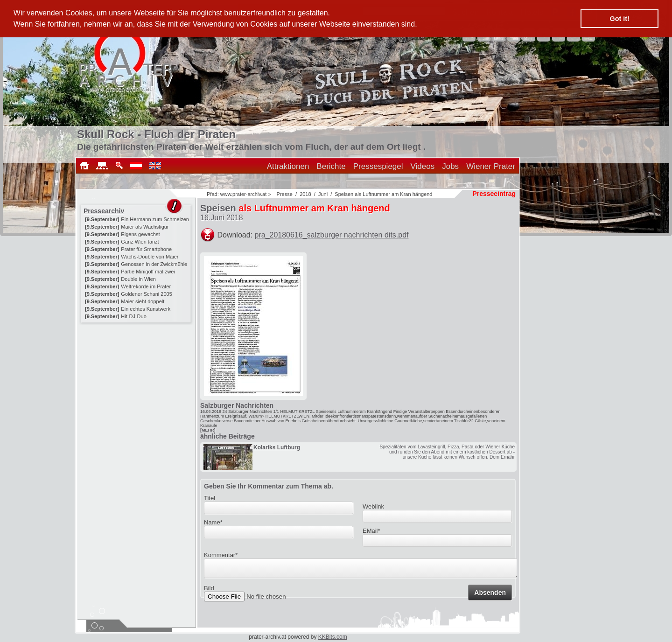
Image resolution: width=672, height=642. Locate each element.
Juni (323, 194)
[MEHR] (208, 430)
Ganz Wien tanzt (140, 242)
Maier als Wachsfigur (145, 227)
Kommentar (221, 555)
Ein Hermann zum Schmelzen (155, 219)
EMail (371, 531)
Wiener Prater (491, 166)
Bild (209, 591)
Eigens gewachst (140, 234)
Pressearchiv (104, 211)
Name (213, 522)
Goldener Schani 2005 (146, 294)
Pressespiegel (378, 166)
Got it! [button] (620, 19)
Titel (210, 498)
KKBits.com (333, 637)
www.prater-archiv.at (243, 194)
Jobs (450, 166)
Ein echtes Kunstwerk (146, 309)
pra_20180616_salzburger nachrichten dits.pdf (332, 235)
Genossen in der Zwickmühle (154, 264)
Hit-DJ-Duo (133, 316)
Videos (423, 166)
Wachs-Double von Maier (150, 257)
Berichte (331, 166)
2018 (305, 194)
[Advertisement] (137, 384)
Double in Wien (138, 279)
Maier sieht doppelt (143, 301)
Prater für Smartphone (146, 249)
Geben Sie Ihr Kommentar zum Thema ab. (269, 486)
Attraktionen (288, 166)
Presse (285, 194)
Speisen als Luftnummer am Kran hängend (383, 194)
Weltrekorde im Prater (146, 286)
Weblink (373, 506)
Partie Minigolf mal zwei (148, 272)
